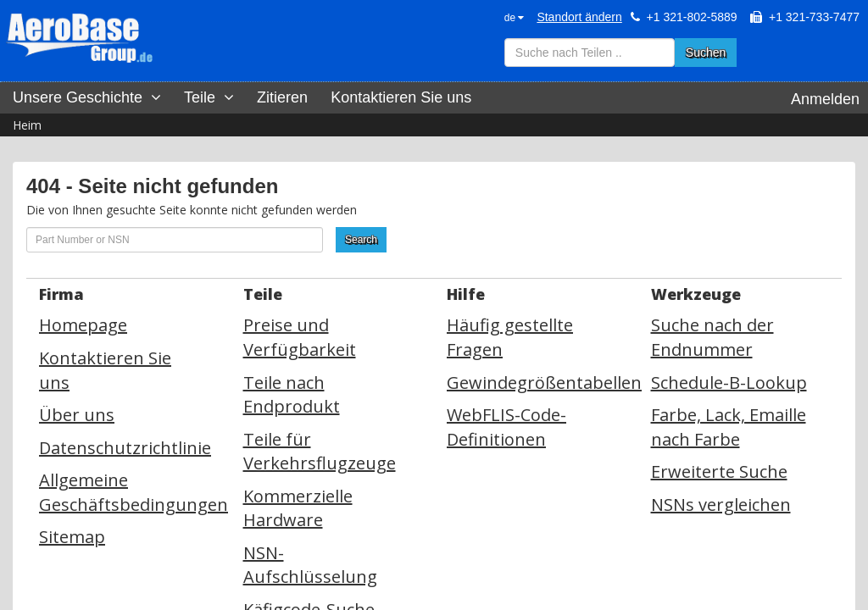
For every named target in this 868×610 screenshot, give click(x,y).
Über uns (77, 415)
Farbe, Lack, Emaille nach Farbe (729, 427)
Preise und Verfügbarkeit (300, 337)
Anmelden (825, 99)
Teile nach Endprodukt (292, 395)
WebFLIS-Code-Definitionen (506, 427)
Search (361, 240)
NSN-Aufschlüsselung (310, 565)
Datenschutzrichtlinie (125, 448)
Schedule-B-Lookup (729, 383)
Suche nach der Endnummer (712, 337)
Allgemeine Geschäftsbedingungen (134, 492)
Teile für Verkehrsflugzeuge (320, 452)
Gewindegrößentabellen (544, 383)
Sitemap (72, 537)
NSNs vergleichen (721, 505)
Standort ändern (579, 17)
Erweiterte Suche (719, 471)
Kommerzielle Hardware (298, 508)
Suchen (706, 53)
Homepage (83, 325)
